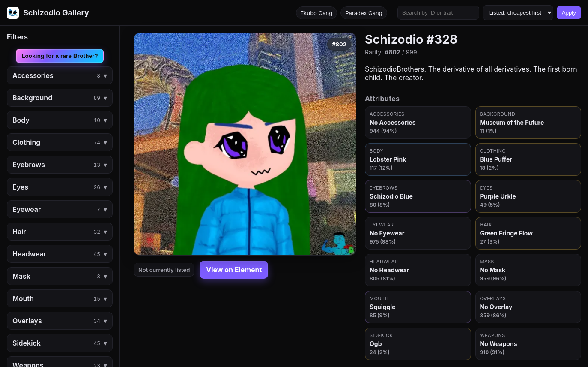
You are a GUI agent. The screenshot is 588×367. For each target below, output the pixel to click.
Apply (569, 13)
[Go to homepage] (48, 13)
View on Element (234, 270)
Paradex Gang (364, 13)
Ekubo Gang (317, 13)
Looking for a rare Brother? (60, 56)
